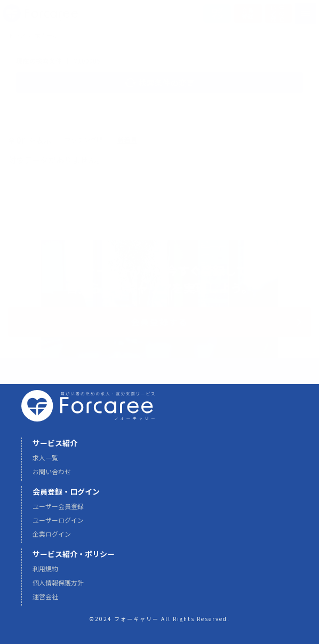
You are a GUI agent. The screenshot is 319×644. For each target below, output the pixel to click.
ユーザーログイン (58, 525)
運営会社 (45, 601)
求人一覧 (45, 462)
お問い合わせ (52, 476)
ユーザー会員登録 (58, 511)
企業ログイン (52, 539)
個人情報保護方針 (58, 587)
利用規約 (45, 573)
